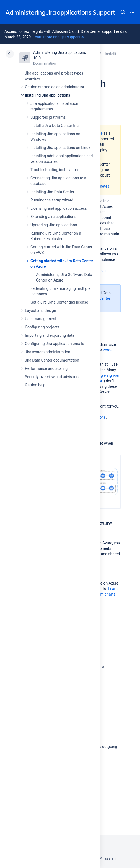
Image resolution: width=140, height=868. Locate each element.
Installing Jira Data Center (52, 192)
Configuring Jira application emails (55, 344)
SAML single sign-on (102, 375)
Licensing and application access (59, 208)
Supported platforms (48, 117)
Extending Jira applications (53, 217)
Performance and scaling (46, 368)
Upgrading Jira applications (54, 225)
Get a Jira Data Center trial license (59, 302)
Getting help (35, 385)
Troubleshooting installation (54, 170)
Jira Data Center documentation (52, 360)
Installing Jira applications (47, 95)
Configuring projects (42, 327)
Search (123, 12)
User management (41, 319)
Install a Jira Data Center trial (55, 126)
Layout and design (40, 310)
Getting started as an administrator (55, 87)
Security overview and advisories (53, 377)
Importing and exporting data (50, 335)
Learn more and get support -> (58, 37)
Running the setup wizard (52, 200)
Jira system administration (48, 352)
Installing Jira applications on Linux (60, 148)
